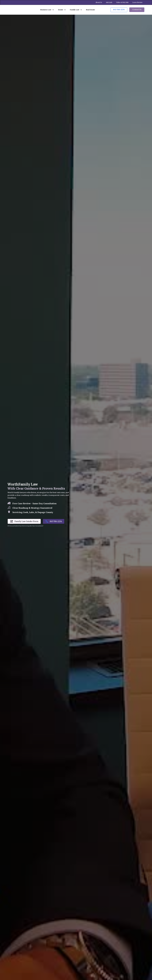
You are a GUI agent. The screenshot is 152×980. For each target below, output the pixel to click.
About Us (99, 2)
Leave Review (137, 2)
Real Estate (90, 10)
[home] (21, 10)
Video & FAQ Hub (122, 2)
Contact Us (137, 10)
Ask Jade (109, 2)
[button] (47, 10)
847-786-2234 (119, 10)
